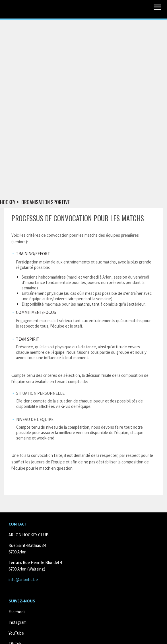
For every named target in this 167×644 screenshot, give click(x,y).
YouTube (16, 633)
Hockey (8, 202)
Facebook (17, 612)
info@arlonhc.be (23, 579)
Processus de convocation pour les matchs (78, 218)
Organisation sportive (46, 202)
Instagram (17, 622)
